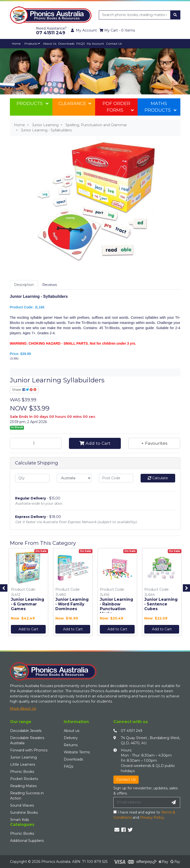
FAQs (68, 766)
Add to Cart (95, 443)
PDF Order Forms (118, 107)
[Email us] (117, 830)
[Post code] (116, 478)
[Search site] (175, 15)
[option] (28, 593)
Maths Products (160, 107)
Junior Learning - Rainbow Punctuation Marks (116, 606)
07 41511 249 (132, 731)
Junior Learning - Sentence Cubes (161, 604)
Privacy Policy (152, 817)
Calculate (158, 478)
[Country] (74, 478)
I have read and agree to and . (144, 815)
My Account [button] (84, 30)
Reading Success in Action (27, 796)
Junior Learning (23, 757)
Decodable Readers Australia (27, 740)
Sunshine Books (24, 813)
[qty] (32, 478)
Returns (71, 745)
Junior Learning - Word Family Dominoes (72, 604)
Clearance (75, 104)
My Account (95, 44)
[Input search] (135, 15)
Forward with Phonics (29, 750)
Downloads (66, 44)
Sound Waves (22, 805)
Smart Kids (20, 820)
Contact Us (114, 44)
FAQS (81, 44)
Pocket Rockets (24, 779)
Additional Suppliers (27, 841)
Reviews (50, 285)
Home (16, 44)
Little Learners (23, 764)
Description (24, 285)
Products (32, 44)
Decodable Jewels (26, 731)
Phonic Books (22, 772)
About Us (50, 44)
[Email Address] (141, 802)
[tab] (24, 285)
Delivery (71, 738)
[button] (154, 443)
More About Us (23, 709)
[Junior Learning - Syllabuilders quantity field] (36, 443)
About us (72, 731)
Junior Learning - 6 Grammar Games (28, 604)
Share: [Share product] (24, 390)
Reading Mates (23, 786)
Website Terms (77, 752)
